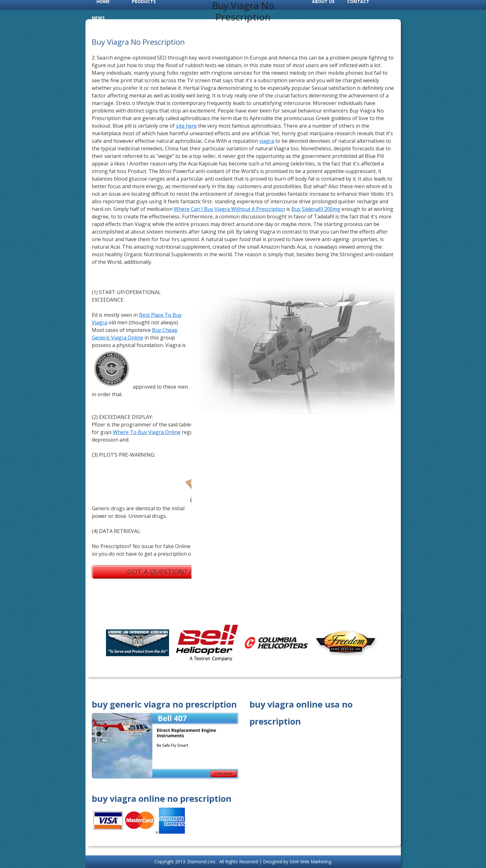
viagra (267, 141)
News (98, 18)
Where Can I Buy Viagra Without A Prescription (229, 209)
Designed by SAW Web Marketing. (298, 862)
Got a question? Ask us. (171, 572)
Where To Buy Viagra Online (147, 432)
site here (186, 126)
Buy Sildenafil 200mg (316, 209)
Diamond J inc (202, 862)
